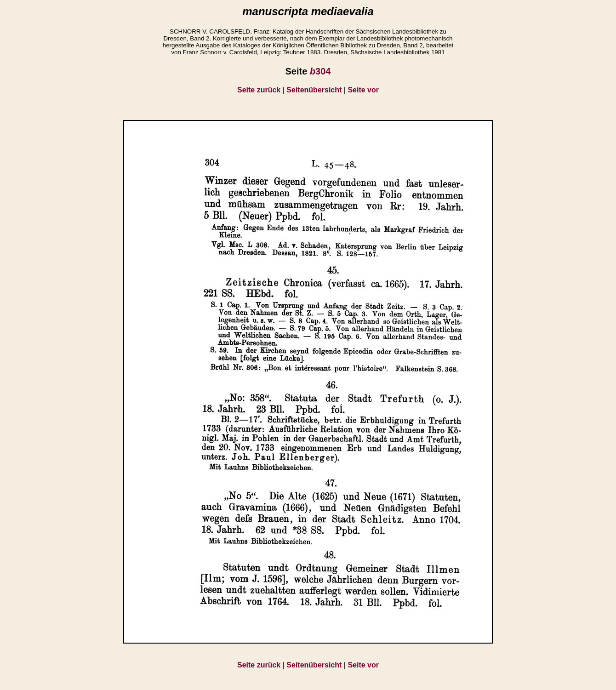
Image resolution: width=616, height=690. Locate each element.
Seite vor (363, 90)
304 (320, 71)
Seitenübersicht (314, 90)
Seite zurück (259, 90)
